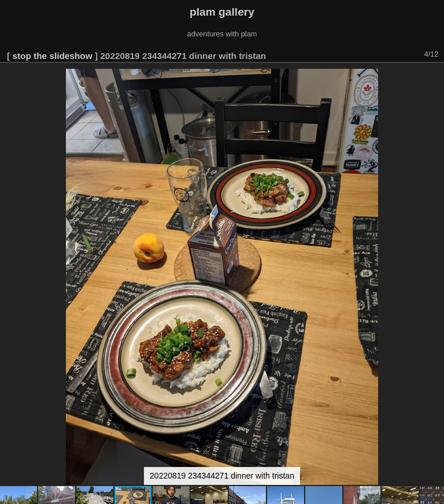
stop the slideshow (52, 56)
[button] (434, 79)
